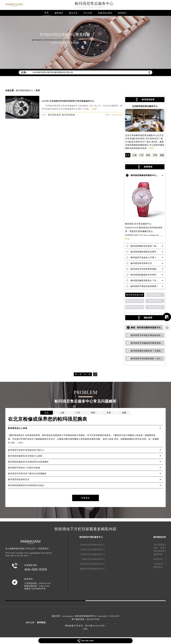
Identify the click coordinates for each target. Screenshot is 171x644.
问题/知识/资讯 (105, 13)
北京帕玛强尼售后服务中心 (145, 106)
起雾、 (164, 548)
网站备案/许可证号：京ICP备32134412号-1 (85, 626)
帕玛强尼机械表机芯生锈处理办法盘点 (26, 485)
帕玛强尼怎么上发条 (18, 428)
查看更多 (85, 498)
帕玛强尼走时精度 (135, 301)
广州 (141, 155)
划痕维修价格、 (161, 551)
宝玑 (106, 622)
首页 (47, 13)
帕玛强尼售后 (155, 307)
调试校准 (158, 567)
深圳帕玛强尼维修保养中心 (92, 564)
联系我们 (122, 13)
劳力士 (52, 622)
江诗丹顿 (73, 622)
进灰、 (157, 548)
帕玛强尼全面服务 (162, 537)
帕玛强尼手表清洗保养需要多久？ (147, 269)
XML (85, 629)
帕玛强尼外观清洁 (135, 307)
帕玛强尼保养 (55, 115)
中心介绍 (88, 13)
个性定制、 (159, 564)
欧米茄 (128, 622)
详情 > (152, 148)
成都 (162, 155)
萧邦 (120, 622)
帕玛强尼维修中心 (25, 90)
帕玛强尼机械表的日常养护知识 (146, 275)
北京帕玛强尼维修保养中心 (92, 545)
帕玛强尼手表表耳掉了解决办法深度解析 (27, 474)
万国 (113, 622)
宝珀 (99, 622)
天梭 (143, 622)
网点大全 (73, 13)
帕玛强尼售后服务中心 (94, 4)
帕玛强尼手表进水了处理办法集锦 (24, 468)
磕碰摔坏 (158, 554)
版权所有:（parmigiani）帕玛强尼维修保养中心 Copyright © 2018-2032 (86, 616)
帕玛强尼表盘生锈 (135, 295)
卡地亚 (83, 622)
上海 (135, 155)
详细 (95, 109)
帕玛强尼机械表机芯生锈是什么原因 (25, 456)
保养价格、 (159, 559)
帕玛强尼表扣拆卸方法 (19, 479)
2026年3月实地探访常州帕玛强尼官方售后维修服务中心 (68, 101)
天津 (155, 155)
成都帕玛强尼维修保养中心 (92, 569)
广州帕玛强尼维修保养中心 (92, 559)
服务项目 (59, 13)
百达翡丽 (62, 622)
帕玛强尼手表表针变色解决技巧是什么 (26, 450)
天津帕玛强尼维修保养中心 (92, 554)
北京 (128, 155)
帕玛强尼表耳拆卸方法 (141, 263)
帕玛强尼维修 (69, 115)
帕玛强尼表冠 (155, 301)
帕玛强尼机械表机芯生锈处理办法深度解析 (28, 462)
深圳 (148, 155)
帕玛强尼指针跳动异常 (155, 295)
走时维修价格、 (161, 545)
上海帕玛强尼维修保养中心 (92, 550)
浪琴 (136, 622)
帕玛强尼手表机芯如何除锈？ (145, 286)
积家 (92, 622)
